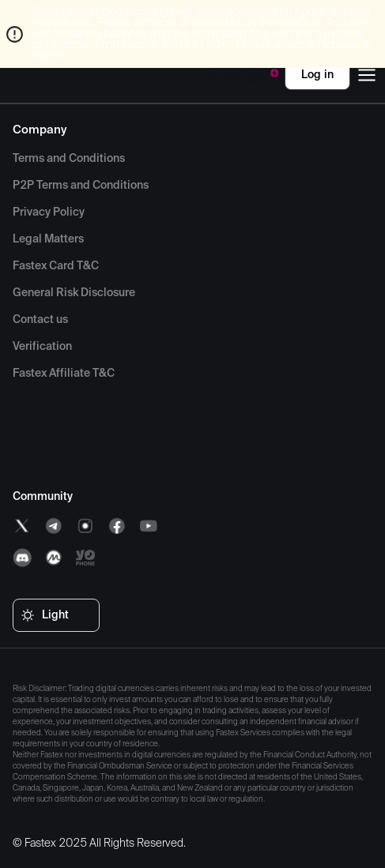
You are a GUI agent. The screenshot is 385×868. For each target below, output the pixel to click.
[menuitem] (69, 159)
